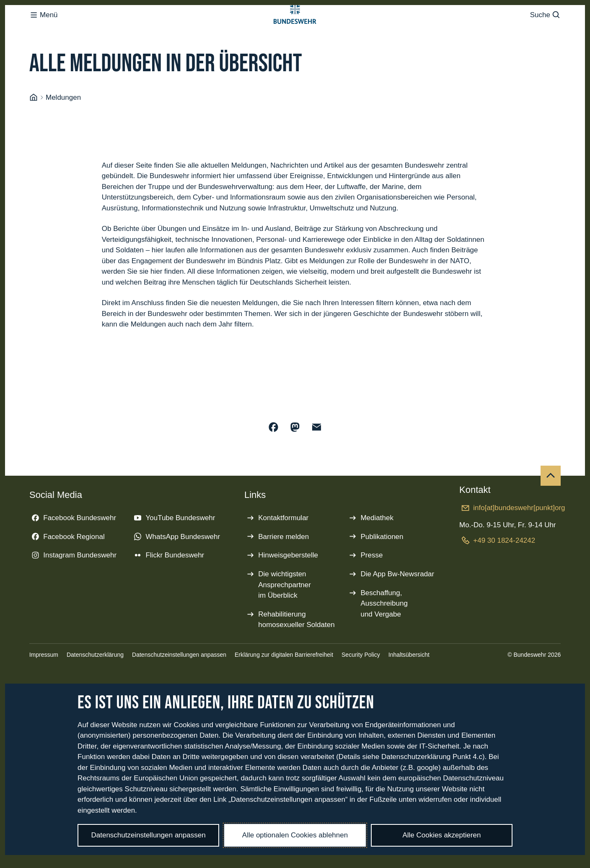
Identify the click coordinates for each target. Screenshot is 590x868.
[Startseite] (34, 131)
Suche (545, 32)
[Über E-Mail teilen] (317, 461)
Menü (44, 32)
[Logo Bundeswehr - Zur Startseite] (295, 32)
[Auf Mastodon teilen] (295, 461)
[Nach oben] (551, 509)
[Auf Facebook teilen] (274, 461)
